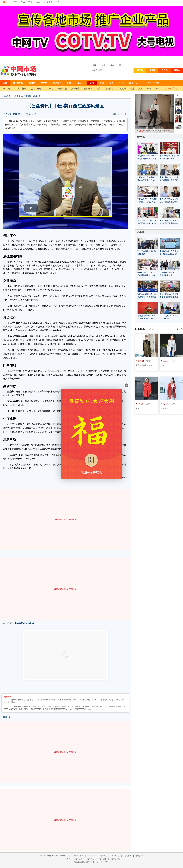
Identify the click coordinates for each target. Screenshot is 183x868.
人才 (141, 88)
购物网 (32, 83)
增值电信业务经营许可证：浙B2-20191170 (91, 862)
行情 (122, 83)
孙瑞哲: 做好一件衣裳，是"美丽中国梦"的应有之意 (147, 319)
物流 (132, 88)
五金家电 (49, 88)
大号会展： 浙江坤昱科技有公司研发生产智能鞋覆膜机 (147, 159)
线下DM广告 (171, 88)
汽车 (79, 83)
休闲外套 (164, 409)
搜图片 (140, 70)
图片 (95, 65)
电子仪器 (109, 88)
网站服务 (128, 856)
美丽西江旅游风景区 (24, 623)
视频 (112, 65)
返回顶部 (7, 717)
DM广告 (133, 83)
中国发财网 (8, 88)
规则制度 (104, 856)
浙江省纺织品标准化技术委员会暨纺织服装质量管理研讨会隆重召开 (169, 297)
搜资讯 (165, 70)
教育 (149, 88)
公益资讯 (27, 96)
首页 (5, 2)
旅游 (69, 83)
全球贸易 (22, 88)
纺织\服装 (75, 88)
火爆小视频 (116, 859)
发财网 (44, 83)
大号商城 (91, 859)
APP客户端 (153, 83)
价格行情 (48, 2)
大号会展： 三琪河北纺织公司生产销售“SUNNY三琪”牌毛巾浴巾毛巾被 (147, 223)
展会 (38, 2)
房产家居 (57, 83)
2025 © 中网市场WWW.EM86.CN (54, 856)
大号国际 (103, 859)
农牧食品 (122, 88)
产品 (23, 2)
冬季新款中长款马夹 (144, 365)
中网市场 (17, 96)
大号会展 (79, 859)
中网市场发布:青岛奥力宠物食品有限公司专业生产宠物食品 (147, 180)
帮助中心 (116, 856)
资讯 (30, 2)
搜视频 (152, 70)
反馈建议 (140, 856)
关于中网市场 (78, 856)
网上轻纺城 (18, 83)
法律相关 (92, 856)
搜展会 (177, 70)
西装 (163, 365)
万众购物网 (36, 88)
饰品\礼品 (62, 88)
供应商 (14, 2)
